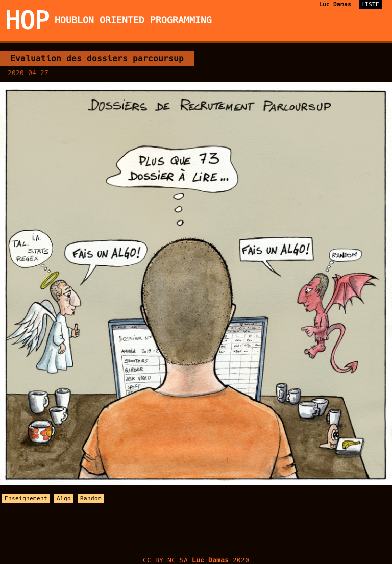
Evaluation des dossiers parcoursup (97, 58)
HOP (27, 20)
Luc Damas (335, 4)
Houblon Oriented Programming (133, 20)
